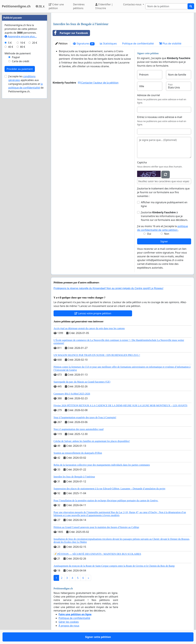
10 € (23, 43)
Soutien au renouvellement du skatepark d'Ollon (78, 453)
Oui (149, 234)
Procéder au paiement (20, 69)
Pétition (61, 44)
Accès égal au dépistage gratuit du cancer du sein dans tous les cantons (89, 328)
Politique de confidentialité (138, 44)
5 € (10, 43)
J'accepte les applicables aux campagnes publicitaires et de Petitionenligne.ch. (26, 84)
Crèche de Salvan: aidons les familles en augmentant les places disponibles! (92, 441)
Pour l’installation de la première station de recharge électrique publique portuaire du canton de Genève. (106, 501)
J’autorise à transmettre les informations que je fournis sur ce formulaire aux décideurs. (164, 216)
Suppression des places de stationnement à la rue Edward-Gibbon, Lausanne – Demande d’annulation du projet (109, 489)
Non (167, 234)
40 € (11, 47)
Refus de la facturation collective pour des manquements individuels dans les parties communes (102, 465)
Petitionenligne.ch (16, 6)
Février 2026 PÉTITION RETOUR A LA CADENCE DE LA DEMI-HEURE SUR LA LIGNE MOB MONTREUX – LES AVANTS (120, 405)
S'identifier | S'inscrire (104, 6)
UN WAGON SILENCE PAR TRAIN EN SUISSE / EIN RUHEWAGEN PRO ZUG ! (97, 355)
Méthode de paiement (18, 53)
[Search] (166, 6)
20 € (35, 43)
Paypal (16, 57)
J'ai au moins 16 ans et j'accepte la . (162, 228)
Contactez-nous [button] (133, 4)
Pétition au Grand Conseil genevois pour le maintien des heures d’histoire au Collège (96, 527)
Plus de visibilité (170, 44)
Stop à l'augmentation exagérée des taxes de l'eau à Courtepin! (85, 417)
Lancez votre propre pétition (93, 313)
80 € (23, 47)
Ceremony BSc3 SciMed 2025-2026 (72, 394)
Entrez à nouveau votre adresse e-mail (160, 117)
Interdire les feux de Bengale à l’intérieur (74, 477)
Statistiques (108, 44)
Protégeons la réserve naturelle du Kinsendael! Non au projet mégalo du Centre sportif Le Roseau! (108, 288)
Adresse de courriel (148, 95)
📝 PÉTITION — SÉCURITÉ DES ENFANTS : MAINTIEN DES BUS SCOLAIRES (97, 554)
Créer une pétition (56, 6)
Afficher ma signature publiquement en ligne (164, 204)
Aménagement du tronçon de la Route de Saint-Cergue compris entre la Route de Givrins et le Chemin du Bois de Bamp (114, 566)
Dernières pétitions (79, 6)
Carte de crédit (21, 61)
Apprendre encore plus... (21, 36)
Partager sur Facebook (70, 33)
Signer (164, 241)
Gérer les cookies (69, 622)
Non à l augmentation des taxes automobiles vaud (79, 429)
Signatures (84, 44)
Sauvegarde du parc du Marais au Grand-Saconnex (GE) (82, 382)
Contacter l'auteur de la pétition (98, 83)
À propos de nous (69, 626)
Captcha (142, 162)
